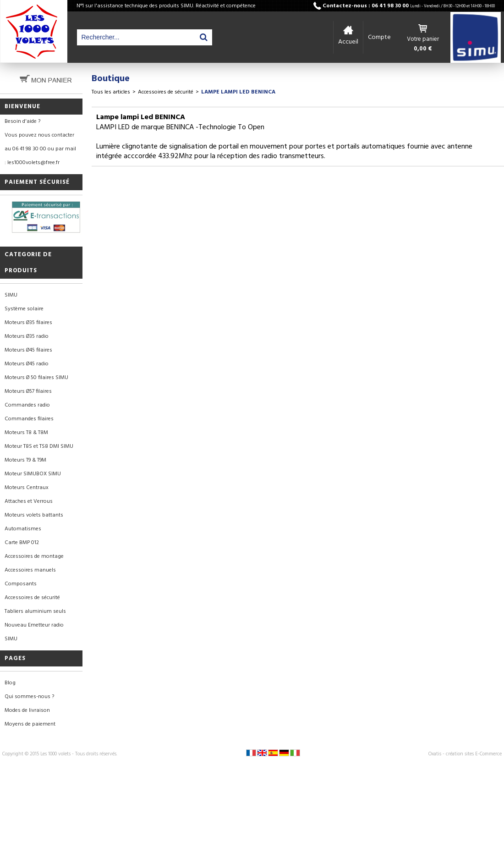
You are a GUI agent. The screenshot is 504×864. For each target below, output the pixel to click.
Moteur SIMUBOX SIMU (33, 474)
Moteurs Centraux (27, 488)
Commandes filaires (29, 419)
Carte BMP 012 (22, 543)
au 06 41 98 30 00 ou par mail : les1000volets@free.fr (40, 156)
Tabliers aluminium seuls (35, 611)
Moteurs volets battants (34, 515)
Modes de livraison (27, 710)
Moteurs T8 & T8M (26, 433)
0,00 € (423, 49)
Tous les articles (111, 92)
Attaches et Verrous (29, 501)
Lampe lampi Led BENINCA (238, 92)
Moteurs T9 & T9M (25, 460)
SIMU (11, 295)
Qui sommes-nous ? (29, 697)
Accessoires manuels (30, 570)
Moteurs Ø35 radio (27, 336)
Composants (21, 584)
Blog (10, 683)
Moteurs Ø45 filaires (28, 350)
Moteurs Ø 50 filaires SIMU (36, 378)
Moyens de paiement (30, 724)
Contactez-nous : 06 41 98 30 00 (409, 6)
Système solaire (24, 309)
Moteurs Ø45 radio (27, 364)
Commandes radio (27, 405)
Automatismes (23, 529)
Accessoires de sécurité (32, 598)
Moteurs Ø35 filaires (28, 323)
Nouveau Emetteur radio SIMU (34, 632)
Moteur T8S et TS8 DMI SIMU (39, 446)
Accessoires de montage (34, 556)
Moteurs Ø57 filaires (28, 391)
